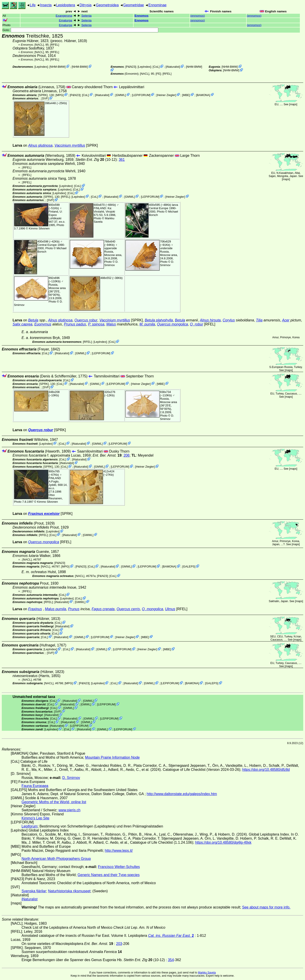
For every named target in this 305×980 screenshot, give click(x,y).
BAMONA (203, 95)
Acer (286, 320)
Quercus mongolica (173, 324)
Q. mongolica (152, 609)
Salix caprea (22, 324)
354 (171, 960)
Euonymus (43, 324)
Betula (33, 320)
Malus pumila (55, 609)
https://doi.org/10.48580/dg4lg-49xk (223, 842)
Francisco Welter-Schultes (119, 867)
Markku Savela (207, 973)
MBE (186, 95)
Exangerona (64, 16)
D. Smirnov (111, 263)
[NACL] (39, 45)
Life (33, 5)
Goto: (80, 30)
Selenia (86, 16)
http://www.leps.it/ (119, 851)
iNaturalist (173, 67)
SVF (45, 98)
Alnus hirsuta (210, 320)
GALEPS (189, 566)
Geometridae (134, 5)
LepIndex (41, 67)
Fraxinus (35, 609)
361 (122, 160)
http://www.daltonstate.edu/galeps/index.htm (182, 794)
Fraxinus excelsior (44, 514)
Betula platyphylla (159, 320)
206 (126, 455)
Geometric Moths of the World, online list (54, 802)
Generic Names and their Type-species (109, 875)
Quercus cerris (128, 609)
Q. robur (196, 324)
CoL (156, 67)
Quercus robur (86, 320)
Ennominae (157, 5)
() (198, 16)
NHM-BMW (58, 67)
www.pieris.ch (70, 810)
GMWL (121, 95)
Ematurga (65, 20)
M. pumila (147, 324)
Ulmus (170, 609)
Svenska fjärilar (34, 891)
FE (158, 74)
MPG (60, 95)
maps (293, 104)
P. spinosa (96, 324)
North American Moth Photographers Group (56, 859)
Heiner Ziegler (166, 95)
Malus (111, 324)
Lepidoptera (66, 5)
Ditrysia (85, 5)
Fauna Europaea (35, 786)
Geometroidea (107, 5)
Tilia (259, 320)
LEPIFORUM (141, 95)
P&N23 (131, 67)
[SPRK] (43, 95)
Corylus (229, 320)
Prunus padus (75, 324)
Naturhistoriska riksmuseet (69, 891)
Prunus (74, 609)
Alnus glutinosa (40, 145)
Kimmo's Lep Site (35, 818)
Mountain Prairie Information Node (112, 757)
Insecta (46, 5)
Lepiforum (30, 826)
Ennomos (142, 16)
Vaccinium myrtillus (70, 145)
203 (119, 944)
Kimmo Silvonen (39, 228)
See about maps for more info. (266, 907)
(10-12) (96, 160)
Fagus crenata (103, 609)
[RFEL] (55, 45)
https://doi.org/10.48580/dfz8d (266, 770)
